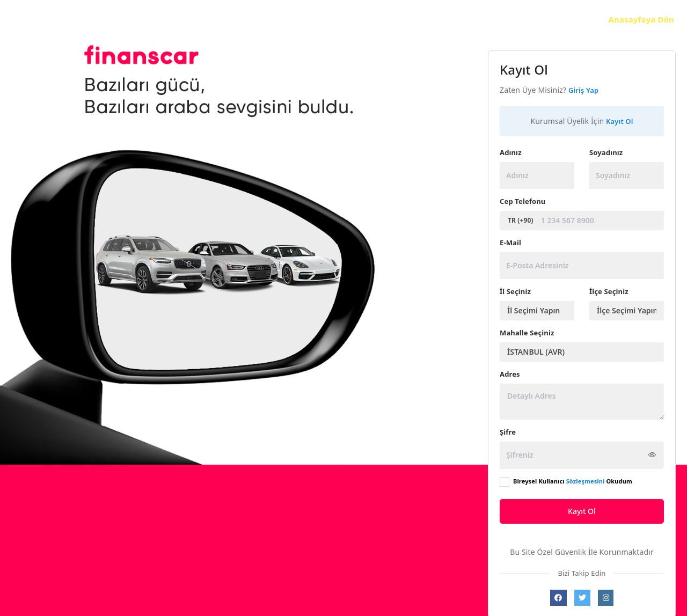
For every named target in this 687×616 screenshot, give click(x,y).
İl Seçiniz (515, 291)
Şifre (508, 432)
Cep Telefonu (522, 201)
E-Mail (510, 243)
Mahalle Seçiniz (527, 333)
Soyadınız (606, 152)
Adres (510, 374)
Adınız (511, 152)
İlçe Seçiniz (609, 291)
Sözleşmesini (586, 481)
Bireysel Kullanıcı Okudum (573, 481)
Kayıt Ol (582, 511)
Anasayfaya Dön (641, 19)
